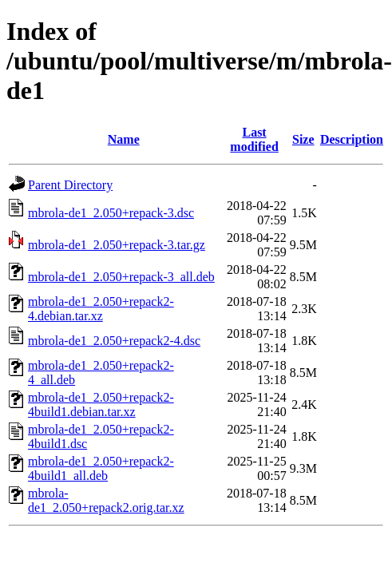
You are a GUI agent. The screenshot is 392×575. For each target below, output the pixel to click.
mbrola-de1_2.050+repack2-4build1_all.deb (101, 468)
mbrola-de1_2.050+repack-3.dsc (111, 213)
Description (352, 139)
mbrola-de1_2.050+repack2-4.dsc (114, 341)
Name (124, 139)
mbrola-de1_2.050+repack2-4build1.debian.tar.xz (101, 404)
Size (303, 139)
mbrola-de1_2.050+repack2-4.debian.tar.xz (101, 309)
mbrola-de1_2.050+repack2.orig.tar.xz (106, 500)
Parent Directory (70, 185)
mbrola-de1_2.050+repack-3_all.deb (121, 277)
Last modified (254, 139)
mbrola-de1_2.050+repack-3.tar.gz (117, 245)
